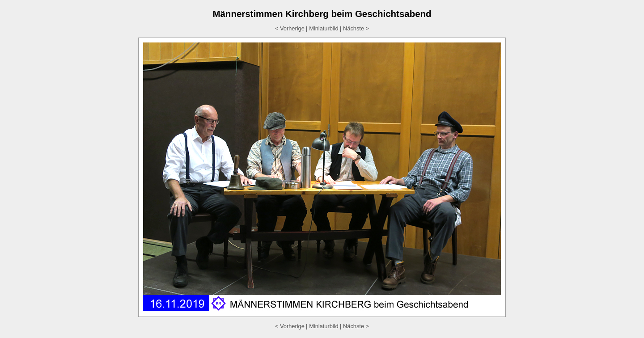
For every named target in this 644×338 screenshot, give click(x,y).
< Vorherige (290, 28)
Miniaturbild (324, 28)
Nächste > (356, 28)
